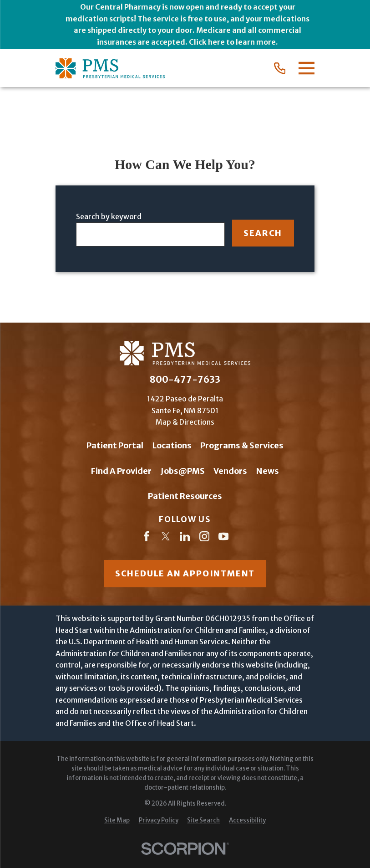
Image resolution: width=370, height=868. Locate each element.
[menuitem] (117, 821)
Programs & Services (242, 445)
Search (263, 233)
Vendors (230, 471)
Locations (172, 445)
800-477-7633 (185, 380)
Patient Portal (115, 445)
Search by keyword (109, 216)
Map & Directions (185, 422)
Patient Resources (185, 496)
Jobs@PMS (183, 471)
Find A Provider (121, 471)
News (268, 471)
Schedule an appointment (185, 573)
